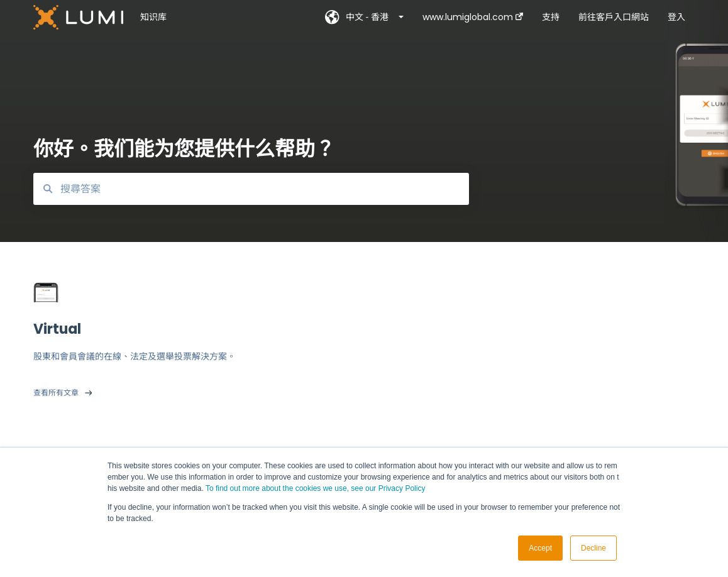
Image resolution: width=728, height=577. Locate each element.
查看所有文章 (56, 393)
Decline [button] (593, 548)
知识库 (153, 17)
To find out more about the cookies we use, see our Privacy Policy (316, 488)
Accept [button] (540, 548)
